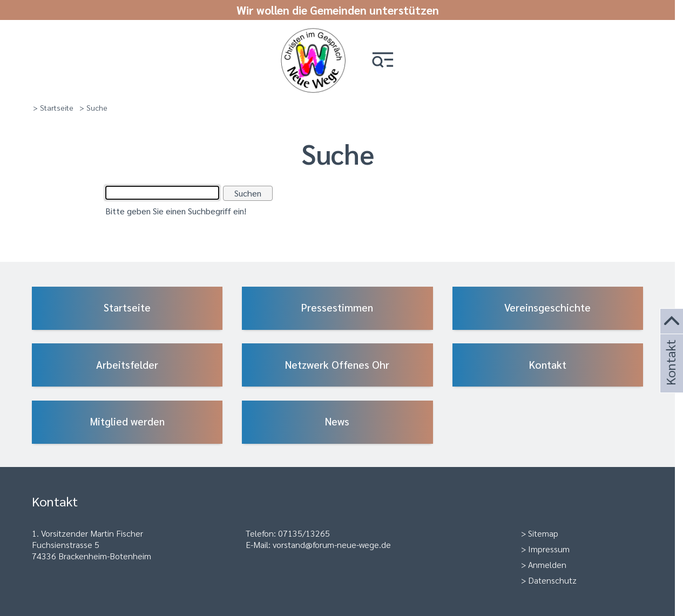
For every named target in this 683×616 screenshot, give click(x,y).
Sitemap (543, 533)
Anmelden (547, 564)
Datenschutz (552, 580)
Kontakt (670, 377)
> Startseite (53, 107)
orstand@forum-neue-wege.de (334, 544)
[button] (383, 61)
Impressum (549, 549)
